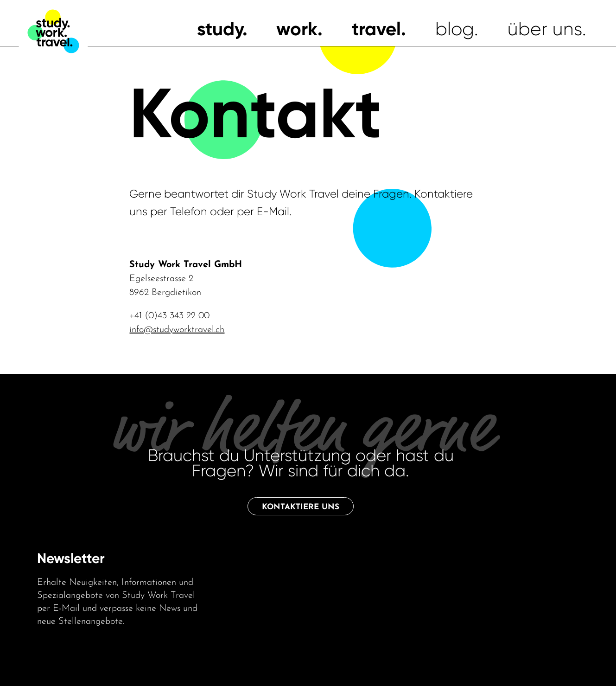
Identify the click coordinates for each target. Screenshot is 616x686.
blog (455, 29)
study (220, 29)
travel (376, 29)
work (297, 29)
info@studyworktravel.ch (177, 330)
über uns (545, 29)
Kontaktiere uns (301, 507)
